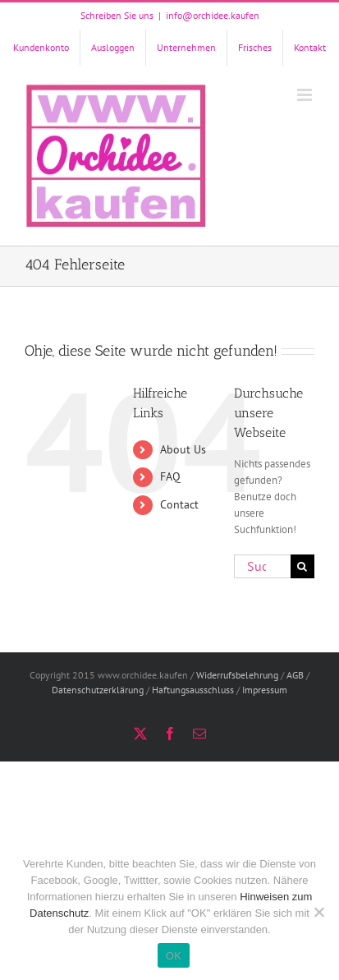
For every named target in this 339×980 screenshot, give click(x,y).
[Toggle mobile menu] (306, 95)
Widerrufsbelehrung (237, 675)
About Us (183, 449)
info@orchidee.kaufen (213, 15)
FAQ (170, 476)
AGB (295, 675)
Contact (179, 504)
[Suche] (302, 566)
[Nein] (318, 912)
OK (174, 956)
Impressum (265, 690)
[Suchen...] (262, 566)
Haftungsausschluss (193, 690)
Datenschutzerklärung (98, 690)
